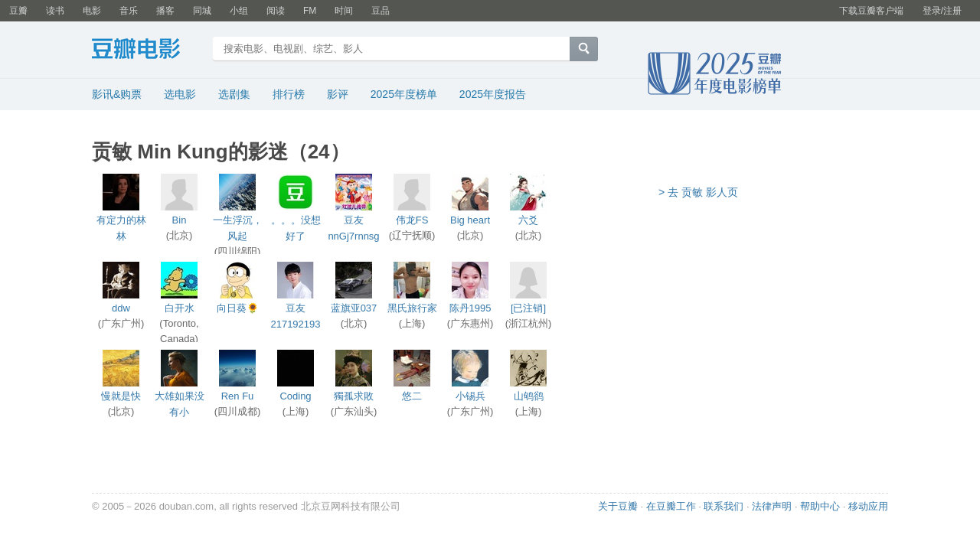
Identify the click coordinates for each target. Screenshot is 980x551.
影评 (338, 94)
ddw (121, 308)
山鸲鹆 (529, 396)
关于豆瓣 (618, 506)
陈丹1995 (470, 308)
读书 (55, 11)
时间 (344, 11)
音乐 (129, 11)
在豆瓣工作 (671, 506)
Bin (180, 220)
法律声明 (772, 506)
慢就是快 (121, 396)
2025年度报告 (493, 94)
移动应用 (868, 506)
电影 (92, 11)
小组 (239, 11)
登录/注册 (942, 11)
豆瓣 (18, 11)
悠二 (412, 396)
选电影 (180, 94)
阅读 (276, 11)
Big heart (470, 220)
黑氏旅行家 (412, 308)
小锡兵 (470, 396)
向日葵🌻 (238, 308)
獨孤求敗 (354, 396)
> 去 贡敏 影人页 (698, 192)
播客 (165, 11)
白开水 (180, 308)
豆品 (381, 11)
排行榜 (289, 94)
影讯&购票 (117, 94)
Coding (295, 396)
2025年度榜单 (404, 94)
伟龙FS (412, 220)
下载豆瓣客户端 (871, 11)
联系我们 (724, 506)
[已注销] (528, 308)
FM (310, 11)
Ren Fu (238, 396)
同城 (202, 11)
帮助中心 (820, 506)
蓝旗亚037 (354, 308)
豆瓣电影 (147, 51)
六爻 (528, 220)
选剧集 (234, 94)
